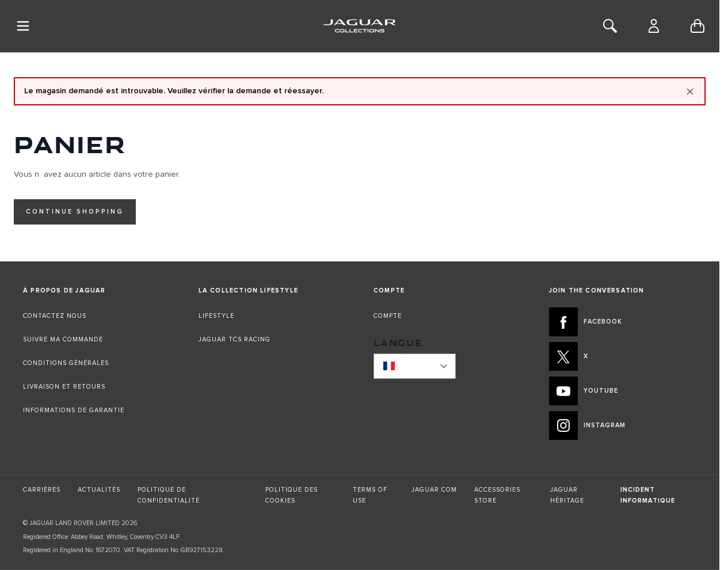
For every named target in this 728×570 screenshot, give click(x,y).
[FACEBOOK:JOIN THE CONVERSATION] (623, 322)
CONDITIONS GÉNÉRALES (66, 363)
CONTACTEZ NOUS (55, 316)
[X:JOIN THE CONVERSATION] (623, 356)
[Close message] (690, 92)
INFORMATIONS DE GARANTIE (74, 410)
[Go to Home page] (359, 26)
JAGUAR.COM (434, 490)
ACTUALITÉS (99, 490)
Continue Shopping (75, 212)
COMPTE (388, 316)
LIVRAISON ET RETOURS (64, 387)
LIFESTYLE (216, 316)
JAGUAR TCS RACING (235, 339)
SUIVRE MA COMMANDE (63, 339)
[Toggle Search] (610, 26)
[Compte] (654, 26)
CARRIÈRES (42, 490)
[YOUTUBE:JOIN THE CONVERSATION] (623, 391)
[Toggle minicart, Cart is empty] (697, 26)
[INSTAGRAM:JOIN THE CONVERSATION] (623, 425)
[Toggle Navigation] (23, 26)
